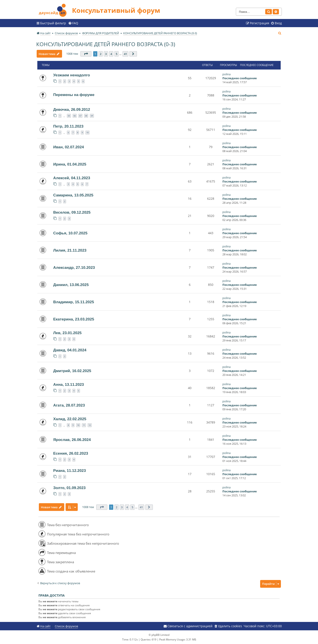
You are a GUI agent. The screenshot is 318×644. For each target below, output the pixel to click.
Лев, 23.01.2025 (67, 333)
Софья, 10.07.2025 (70, 233)
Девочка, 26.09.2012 (72, 109)
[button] (86, 54)
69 (92, 116)
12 (90, 425)
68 (86, 116)
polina (226, 74)
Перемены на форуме (74, 95)
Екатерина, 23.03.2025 (74, 319)
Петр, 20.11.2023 (68, 126)
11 (84, 425)
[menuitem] (73, 23)
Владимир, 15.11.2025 (74, 302)
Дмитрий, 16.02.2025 (72, 371)
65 (69, 116)
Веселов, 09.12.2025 (72, 212)
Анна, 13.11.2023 (69, 384)
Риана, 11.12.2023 (70, 471)
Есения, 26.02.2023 (71, 453)
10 (87, 133)
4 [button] (111, 54)
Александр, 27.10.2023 (74, 267)
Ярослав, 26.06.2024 (72, 440)
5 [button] (117, 54)
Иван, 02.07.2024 (69, 147)
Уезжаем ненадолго (72, 75)
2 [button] (101, 54)
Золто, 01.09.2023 (69, 488)
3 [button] (106, 54)
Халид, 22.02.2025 (70, 419)
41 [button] (126, 54)
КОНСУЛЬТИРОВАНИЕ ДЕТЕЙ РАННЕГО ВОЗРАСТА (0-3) (106, 44)
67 (80, 116)
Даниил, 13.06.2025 (71, 285)
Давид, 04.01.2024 (70, 350)
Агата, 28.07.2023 (69, 405)
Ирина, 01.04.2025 (70, 164)
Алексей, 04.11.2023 (72, 178)
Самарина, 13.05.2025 (73, 195)
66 (75, 116)
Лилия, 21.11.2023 (70, 250)
